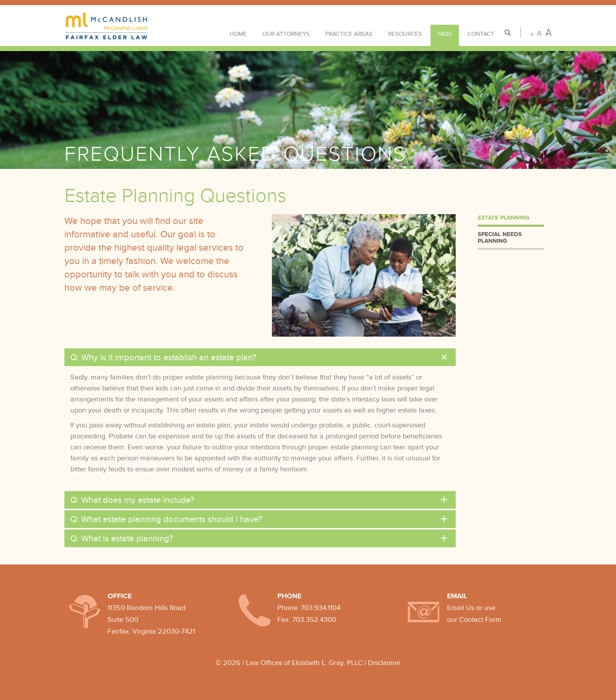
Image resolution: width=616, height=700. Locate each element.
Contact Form (480, 619)
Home (238, 34)
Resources (405, 34)
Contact (481, 34)
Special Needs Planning (500, 237)
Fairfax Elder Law (107, 26)
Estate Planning (504, 217)
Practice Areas (349, 34)
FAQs (445, 34)
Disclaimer (384, 663)
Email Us (461, 608)
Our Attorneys (286, 34)
